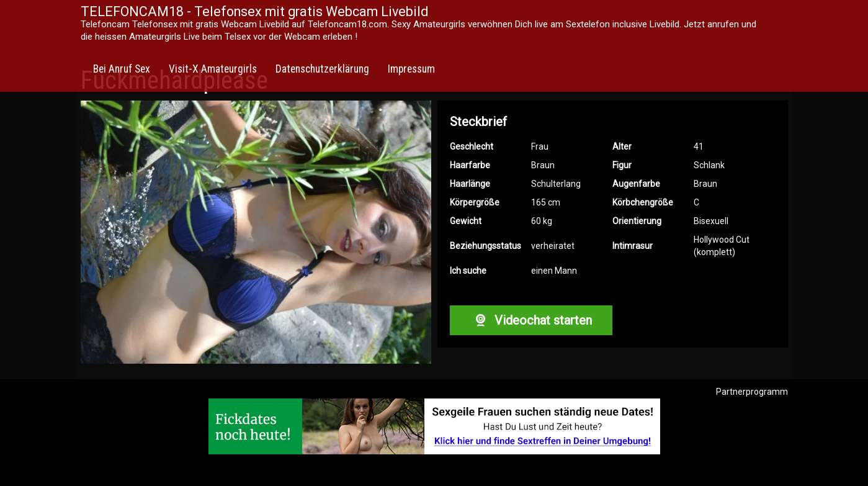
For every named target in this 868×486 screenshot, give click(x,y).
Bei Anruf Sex (122, 69)
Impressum (411, 69)
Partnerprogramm (752, 392)
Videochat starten (531, 320)
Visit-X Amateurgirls (213, 69)
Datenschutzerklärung (322, 69)
